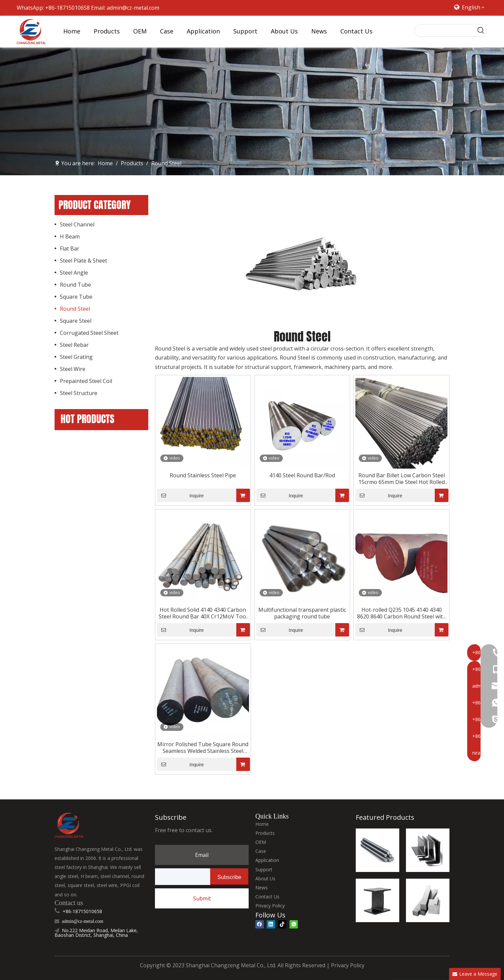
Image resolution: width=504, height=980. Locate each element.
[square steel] (428, 900)
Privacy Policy (270, 906)
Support (264, 869)
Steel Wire (73, 369)
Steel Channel (77, 224)
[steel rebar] (377, 850)
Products (265, 833)
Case (261, 851)
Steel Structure (79, 393)
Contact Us (267, 897)
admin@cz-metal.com (133, 8)
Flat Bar (70, 249)
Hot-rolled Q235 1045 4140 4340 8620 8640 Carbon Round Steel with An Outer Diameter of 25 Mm (402, 613)
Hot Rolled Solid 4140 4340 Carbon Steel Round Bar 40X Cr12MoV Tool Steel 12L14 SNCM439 (203, 613)
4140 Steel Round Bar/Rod (302, 475)
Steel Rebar (74, 345)
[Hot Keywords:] (481, 30)
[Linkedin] (271, 924)
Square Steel (76, 321)
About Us (265, 878)
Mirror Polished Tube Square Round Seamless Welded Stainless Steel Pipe (203, 748)
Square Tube (76, 297)
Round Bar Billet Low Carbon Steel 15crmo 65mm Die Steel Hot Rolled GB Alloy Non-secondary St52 (402, 479)
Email (202, 855)
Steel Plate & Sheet (83, 261)
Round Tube (75, 285)
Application (267, 860)
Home (262, 824)
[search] (181, 877)
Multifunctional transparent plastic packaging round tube (302, 613)
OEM (261, 842)
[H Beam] (377, 900)
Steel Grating (76, 357)
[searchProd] (445, 30)
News (262, 888)
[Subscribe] (229, 877)
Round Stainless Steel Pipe (203, 475)
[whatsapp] (294, 924)
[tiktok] (282, 924)
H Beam (70, 236)
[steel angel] (428, 850)
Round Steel (75, 309)
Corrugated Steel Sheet (89, 333)
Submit (202, 898)
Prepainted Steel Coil (86, 381)
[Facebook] (260, 924)
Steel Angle (74, 273)
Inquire (180, 495)
